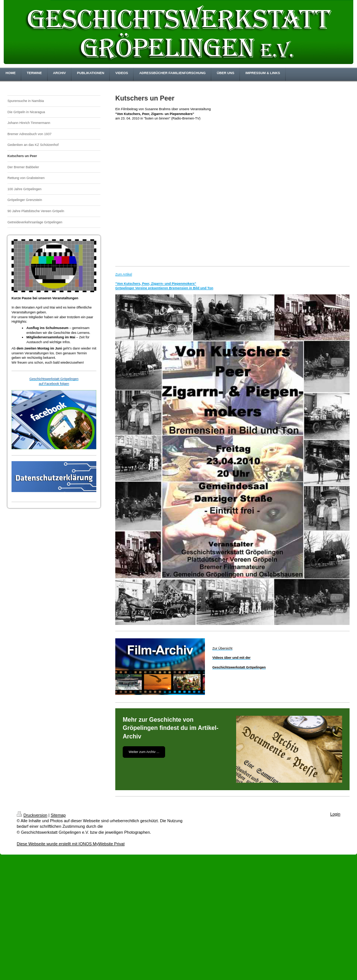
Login (335, 814)
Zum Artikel (124, 274)
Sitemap (58, 815)
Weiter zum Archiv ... (144, 752)
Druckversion (32, 815)
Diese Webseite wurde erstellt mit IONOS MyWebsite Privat (71, 844)
